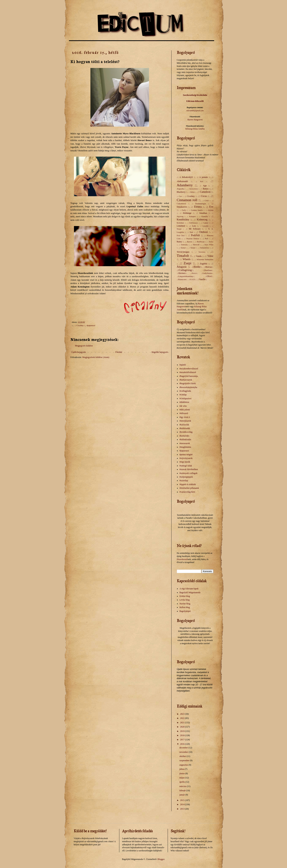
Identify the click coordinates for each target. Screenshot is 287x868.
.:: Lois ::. (194, 226)
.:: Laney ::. (206, 223)
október (183, 756)
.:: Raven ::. (190, 242)
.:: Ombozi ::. (204, 232)
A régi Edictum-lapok (189, 589)
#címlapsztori (186, 398)
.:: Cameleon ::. (205, 192)
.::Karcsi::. (194, 273)
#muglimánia (185, 447)
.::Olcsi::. (209, 276)
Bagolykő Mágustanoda (190, 592)
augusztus (184, 765)
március (183, 786)
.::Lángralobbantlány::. (186, 276)
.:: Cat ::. (180, 196)
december (184, 748)
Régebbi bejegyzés (160, 352)
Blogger (161, 859)
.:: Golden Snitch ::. (197, 210)
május (182, 778)
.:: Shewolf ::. (196, 245)
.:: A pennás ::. (204, 177)
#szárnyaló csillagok (189, 473)
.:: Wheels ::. (187, 259)
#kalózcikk (184, 425)
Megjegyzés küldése (84, 346)
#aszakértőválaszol (188, 372)
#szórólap (184, 481)
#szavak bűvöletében (189, 469)
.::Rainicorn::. (182, 279)
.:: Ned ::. (191, 232)
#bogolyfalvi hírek (188, 383)
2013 (183, 809)
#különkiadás (185, 439)
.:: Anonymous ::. (193, 189)
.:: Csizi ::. (207, 200)
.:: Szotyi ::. (183, 248)
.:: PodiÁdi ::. (195, 235)
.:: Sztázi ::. (193, 248)
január (182, 795)
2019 (183, 731)
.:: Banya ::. (206, 189)
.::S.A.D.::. (192, 279)
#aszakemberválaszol (189, 369)
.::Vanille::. (202, 279)
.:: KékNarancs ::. (194, 223)
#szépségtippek (186, 477)
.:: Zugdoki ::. (204, 264)
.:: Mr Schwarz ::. (195, 229)
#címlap (183, 395)
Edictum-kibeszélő (195, 101)
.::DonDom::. (208, 270)
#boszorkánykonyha (188, 387)
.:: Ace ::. (202, 181)
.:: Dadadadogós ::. (201, 204)
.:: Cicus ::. (204, 196)
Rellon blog (185, 607)
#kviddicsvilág (186, 432)
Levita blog (185, 600)
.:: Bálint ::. (193, 192)
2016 (183, 744)
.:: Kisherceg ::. (202, 219)
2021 (183, 723)
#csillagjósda (185, 391)
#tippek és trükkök (188, 484)
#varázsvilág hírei (187, 492)
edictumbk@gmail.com (195, 111)
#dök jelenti (185, 410)
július (182, 769)
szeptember (185, 760)
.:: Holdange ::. (187, 213)
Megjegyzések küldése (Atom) (96, 357)
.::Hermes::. (182, 273)
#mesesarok (185, 443)
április (182, 782)
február (183, 791)
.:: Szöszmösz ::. (205, 248)
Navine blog (185, 604)
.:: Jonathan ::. (203, 213)
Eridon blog (185, 596)
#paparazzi (91, 325)
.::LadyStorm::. (207, 273)
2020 (183, 727)
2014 (183, 804)
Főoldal (119, 352)
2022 (183, 718)
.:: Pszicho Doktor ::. (193, 239)
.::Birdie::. (197, 267)
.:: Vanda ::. (199, 256)
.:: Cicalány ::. (80, 325)
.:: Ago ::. (205, 186)
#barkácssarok (186, 380)
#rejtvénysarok (186, 458)
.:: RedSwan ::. (201, 242)
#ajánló (183, 365)
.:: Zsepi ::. (188, 263)
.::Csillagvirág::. (185, 270)
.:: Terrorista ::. (202, 252)
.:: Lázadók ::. (205, 226)
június (182, 773)
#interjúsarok (185, 421)
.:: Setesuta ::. (184, 245)
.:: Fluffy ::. (184, 210)
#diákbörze (184, 402)
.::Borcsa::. (209, 267)
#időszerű (184, 413)
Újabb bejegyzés (79, 352)
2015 (183, 800)
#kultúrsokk (185, 428)
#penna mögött (186, 455)
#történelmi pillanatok (189, 488)
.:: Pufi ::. (207, 239)
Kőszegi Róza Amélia (195, 129)
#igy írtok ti (185, 417)
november (184, 752)
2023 (183, 714)
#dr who (183, 406)
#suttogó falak (186, 466)
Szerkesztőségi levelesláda (195, 95)
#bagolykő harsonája (189, 376)
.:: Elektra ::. (198, 207)
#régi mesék (185, 462)
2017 (183, 740)
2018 (183, 735)
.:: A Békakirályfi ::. (186, 177)
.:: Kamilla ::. (205, 216)
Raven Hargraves (195, 120)
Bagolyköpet (185, 611)
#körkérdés (184, 436)
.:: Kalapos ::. (192, 216)
